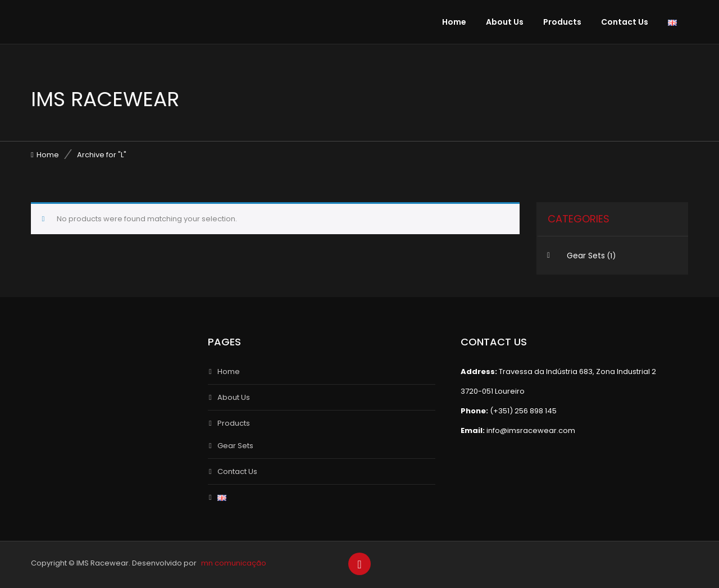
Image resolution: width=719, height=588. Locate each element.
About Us (505, 22)
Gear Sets (586, 256)
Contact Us (625, 22)
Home (454, 22)
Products (562, 22)
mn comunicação (234, 563)
